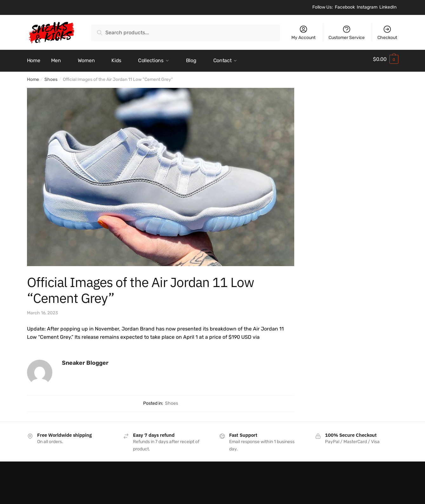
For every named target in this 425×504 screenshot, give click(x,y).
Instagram (367, 7)
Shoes (51, 77)
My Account (303, 33)
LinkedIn (388, 7)
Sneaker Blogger (85, 360)
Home (33, 77)
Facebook (345, 7)
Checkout (387, 33)
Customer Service (347, 33)
